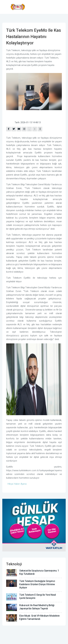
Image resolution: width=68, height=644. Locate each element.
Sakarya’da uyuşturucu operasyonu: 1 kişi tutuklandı (39, 572)
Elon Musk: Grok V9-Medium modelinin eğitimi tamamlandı (39, 617)
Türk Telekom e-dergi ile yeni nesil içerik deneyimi (38, 596)
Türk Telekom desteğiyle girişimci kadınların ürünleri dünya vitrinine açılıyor (37, 584)
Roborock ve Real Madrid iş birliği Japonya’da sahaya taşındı (37, 607)
